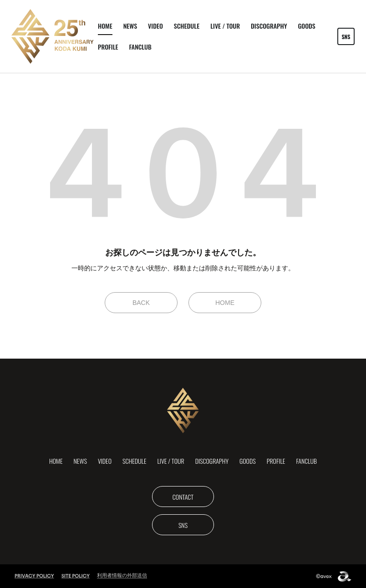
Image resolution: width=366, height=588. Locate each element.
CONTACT (183, 497)
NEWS (130, 26)
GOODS (306, 26)
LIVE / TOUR (225, 26)
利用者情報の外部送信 (122, 575)
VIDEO (155, 26)
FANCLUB (140, 47)
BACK (141, 303)
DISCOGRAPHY (269, 26)
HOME (105, 26)
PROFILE (108, 47)
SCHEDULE (187, 26)
